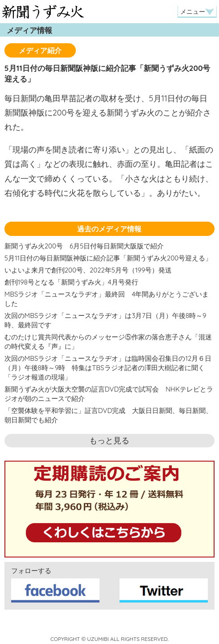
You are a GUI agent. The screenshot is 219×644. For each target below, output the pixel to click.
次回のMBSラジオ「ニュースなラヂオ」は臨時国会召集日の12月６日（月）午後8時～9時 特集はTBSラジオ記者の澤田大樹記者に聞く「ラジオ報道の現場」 (108, 368)
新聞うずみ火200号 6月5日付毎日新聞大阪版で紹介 (84, 246)
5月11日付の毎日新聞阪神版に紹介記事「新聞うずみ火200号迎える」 (108, 258)
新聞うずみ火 (43, 12)
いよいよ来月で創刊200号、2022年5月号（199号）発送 (88, 270)
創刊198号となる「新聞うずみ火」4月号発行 (71, 282)
